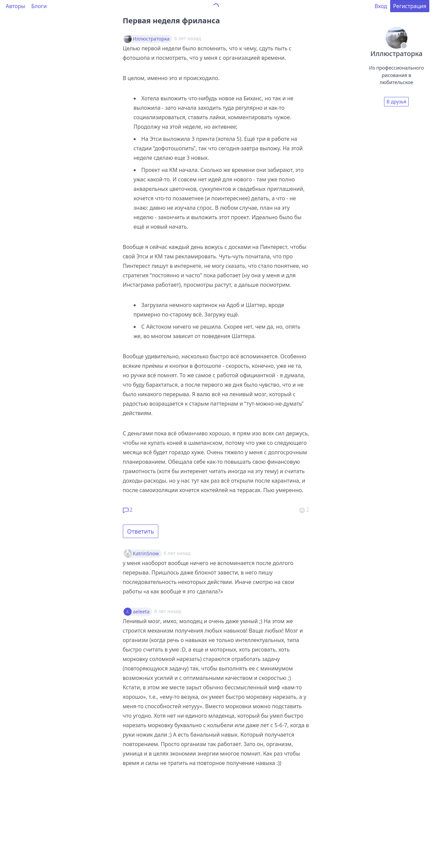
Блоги (39, 6)
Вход (381, 6)
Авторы (16, 6)
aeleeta (141, 612)
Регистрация (410, 6)
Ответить (141, 531)
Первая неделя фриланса (171, 20)
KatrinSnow (146, 554)
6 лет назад (177, 553)
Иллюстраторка (151, 39)
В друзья (396, 101)
